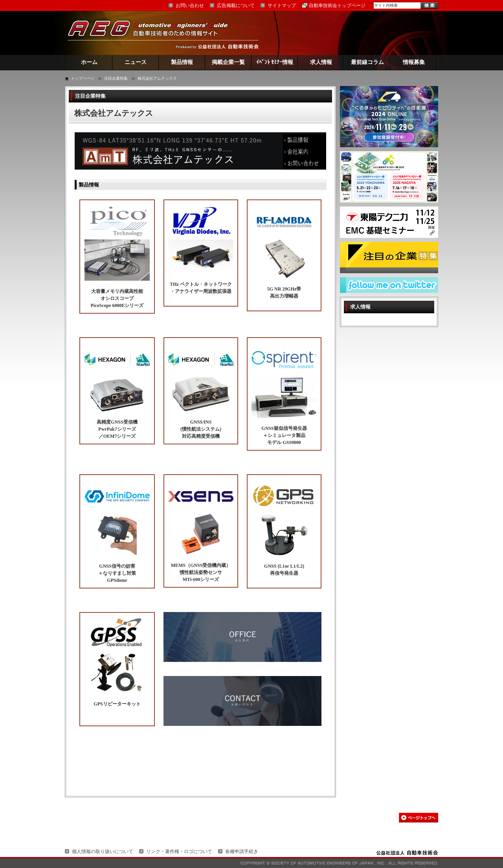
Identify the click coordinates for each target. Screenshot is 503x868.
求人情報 (321, 62)
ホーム (89, 62)
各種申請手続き (242, 852)
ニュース (136, 62)
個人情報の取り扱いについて (103, 852)
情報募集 (414, 62)
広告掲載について (236, 5)
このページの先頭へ (419, 818)
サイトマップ (282, 5)
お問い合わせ (190, 5)
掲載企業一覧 (228, 62)
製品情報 (182, 62)
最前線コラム (367, 62)
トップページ (83, 78)
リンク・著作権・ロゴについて (179, 852)
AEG (153, 33)
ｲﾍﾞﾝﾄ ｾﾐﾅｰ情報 (275, 62)
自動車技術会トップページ (337, 5)
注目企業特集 (116, 78)
